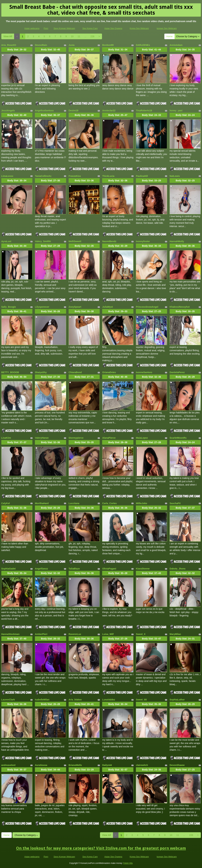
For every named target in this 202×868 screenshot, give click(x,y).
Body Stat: (17, 50)
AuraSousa (41, 765)
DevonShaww (177, 765)
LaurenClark (8, 700)
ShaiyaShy (41, 372)
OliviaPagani (109, 569)
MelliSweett (75, 241)
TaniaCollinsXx (43, 176)
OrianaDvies (109, 372)
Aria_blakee (75, 700)
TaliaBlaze (74, 569)
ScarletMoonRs (178, 438)
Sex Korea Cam (90, 28)
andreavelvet (8, 765)
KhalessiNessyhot (180, 307)
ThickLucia (108, 176)
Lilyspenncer (42, 307)
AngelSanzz (41, 569)
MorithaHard (42, 503)
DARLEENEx (143, 45)
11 (79, 36)
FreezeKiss (75, 176)
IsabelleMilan (42, 700)
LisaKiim (6, 438)
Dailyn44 (107, 765)
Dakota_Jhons (178, 569)
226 (92, 36)
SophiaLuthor (177, 700)
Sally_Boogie (9, 307)
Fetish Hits (128, 863)
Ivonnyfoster (143, 241)
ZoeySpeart (75, 307)
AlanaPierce (109, 438)
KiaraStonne (143, 569)
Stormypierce (76, 438)
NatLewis (175, 176)
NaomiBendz (109, 241)
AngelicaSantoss (44, 111)
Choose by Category (188, 36)
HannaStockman (10, 634)
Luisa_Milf (108, 634)
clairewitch (142, 765)
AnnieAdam (176, 45)
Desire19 (73, 111)
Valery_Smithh (43, 241)
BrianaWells (75, 765)
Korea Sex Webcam (139, 28)
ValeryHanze (42, 438)
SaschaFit (175, 503)
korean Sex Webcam (167, 28)
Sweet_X (141, 634)
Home (170, 36)
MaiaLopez (142, 438)
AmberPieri (41, 634)
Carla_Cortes (109, 503)
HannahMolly (177, 241)
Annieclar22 (109, 111)
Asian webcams (32, 28)
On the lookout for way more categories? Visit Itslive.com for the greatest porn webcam (101, 848)
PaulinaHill (142, 176)
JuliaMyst (107, 307)
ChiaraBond (75, 372)
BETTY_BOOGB (10, 372)
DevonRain (41, 45)
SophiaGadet (8, 569)
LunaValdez (109, 700)
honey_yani (176, 111)
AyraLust (6, 241)
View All (8, 36)
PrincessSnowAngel (147, 307)
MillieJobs (142, 503)
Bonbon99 (108, 45)
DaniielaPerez (177, 372)
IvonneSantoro (144, 372)
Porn (46, 28)
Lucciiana (74, 503)
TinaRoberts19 (144, 111)
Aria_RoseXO (9, 45)
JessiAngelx (8, 111)
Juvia (72, 45)
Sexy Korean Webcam (64, 28)
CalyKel (6, 503)
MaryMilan (175, 634)
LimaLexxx (7, 176)
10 (72, 36)
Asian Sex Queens (113, 28)
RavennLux (75, 634)
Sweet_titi (141, 700)
